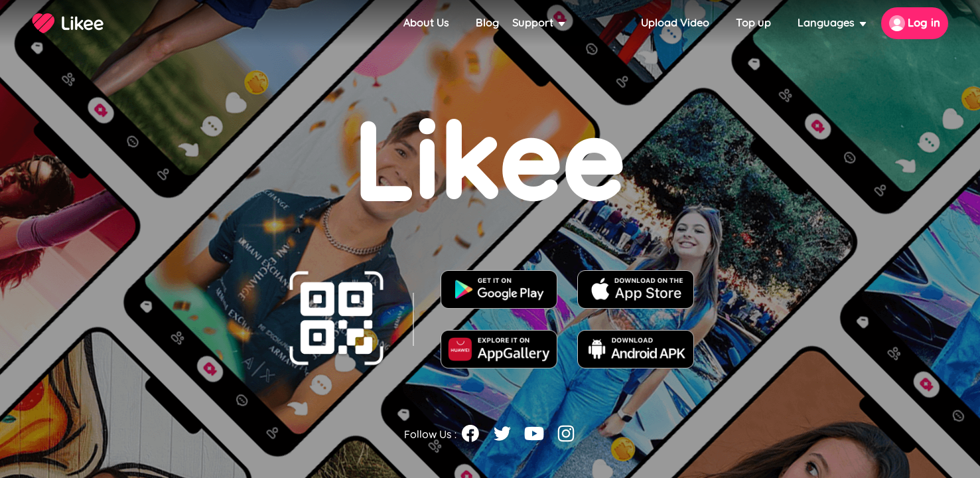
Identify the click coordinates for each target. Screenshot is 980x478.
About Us (426, 23)
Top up (753, 23)
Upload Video (675, 23)
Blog (487, 23)
